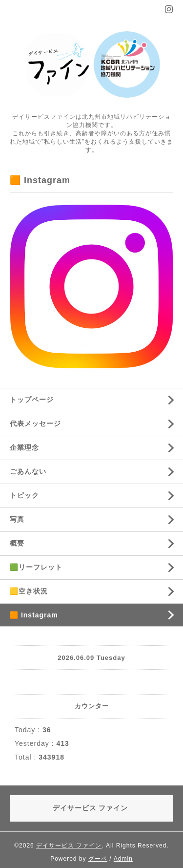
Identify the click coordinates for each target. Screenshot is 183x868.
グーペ (98, 859)
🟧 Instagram (34, 615)
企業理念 (24, 447)
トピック (24, 495)
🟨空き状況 (29, 591)
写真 (17, 519)
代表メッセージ (35, 423)
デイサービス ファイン (69, 846)
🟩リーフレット (36, 567)
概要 (17, 543)
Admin (123, 859)
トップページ (32, 400)
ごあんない (28, 471)
